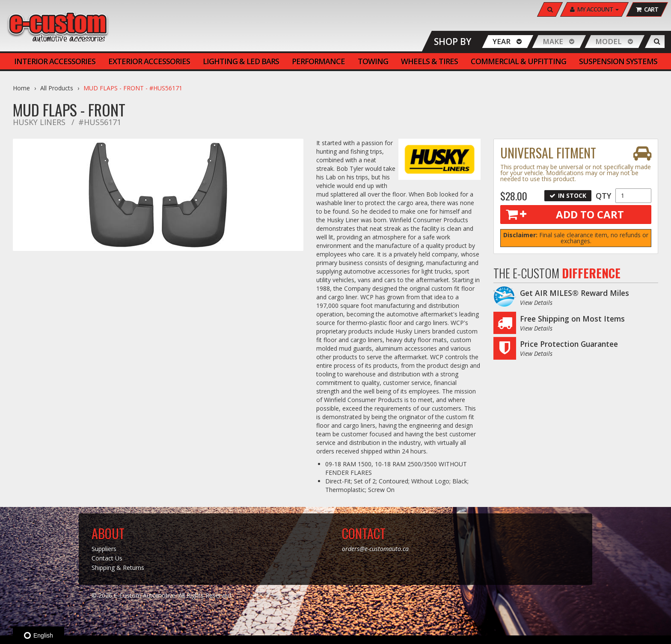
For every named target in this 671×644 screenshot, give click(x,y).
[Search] (550, 9)
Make (553, 41)
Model (609, 41)
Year (502, 41)
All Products (57, 88)
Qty (603, 196)
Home (21, 88)
